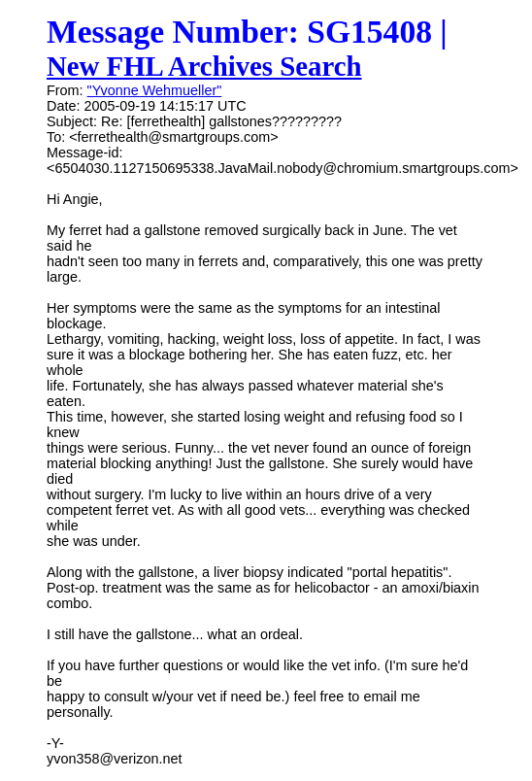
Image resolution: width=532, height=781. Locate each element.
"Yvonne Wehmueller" (155, 90)
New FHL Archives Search (204, 66)
